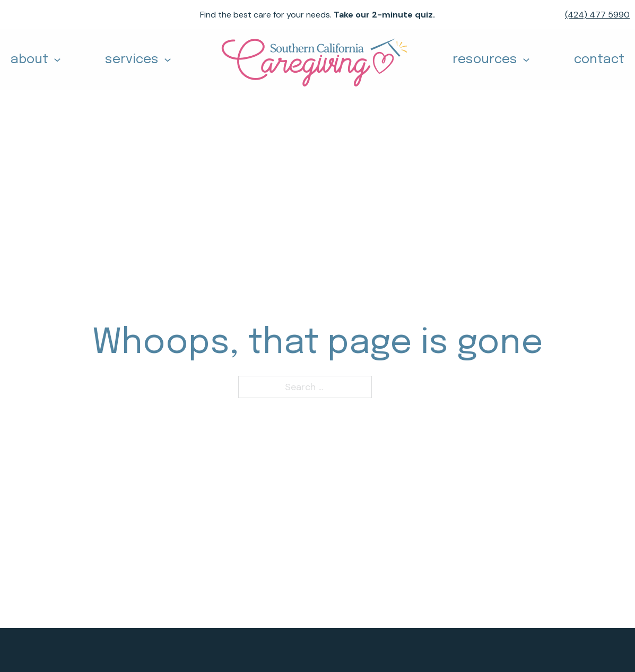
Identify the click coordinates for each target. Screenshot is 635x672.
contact (599, 60)
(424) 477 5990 (597, 15)
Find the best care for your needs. (317, 15)
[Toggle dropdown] (57, 60)
